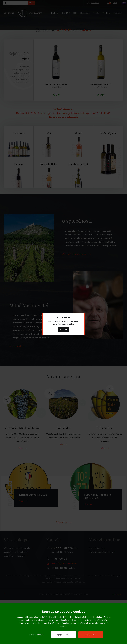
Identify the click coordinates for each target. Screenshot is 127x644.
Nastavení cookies (36, 635)
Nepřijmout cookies (63, 635)
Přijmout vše (91, 635)
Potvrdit (64, 330)
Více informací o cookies (50, 620)
